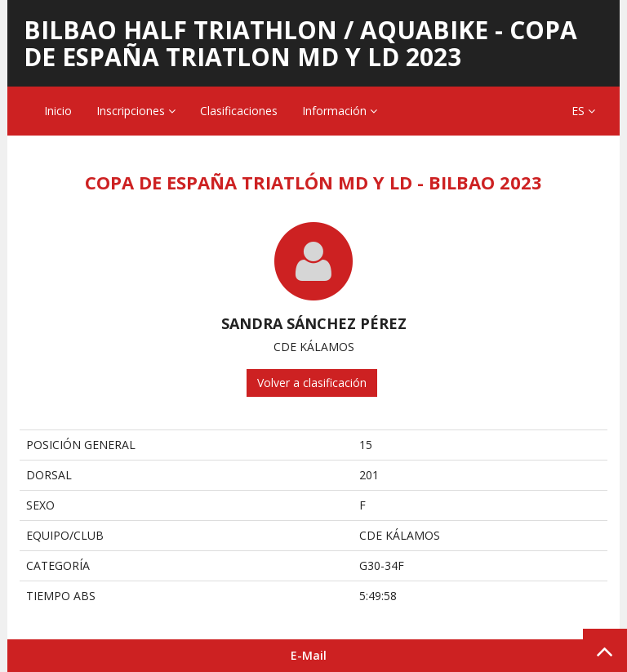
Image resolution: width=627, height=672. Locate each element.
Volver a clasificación (312, 383)
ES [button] (583, 111)
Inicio (58, 111)
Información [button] (340, 111)
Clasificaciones (239, 111)
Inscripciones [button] (136, 111)
